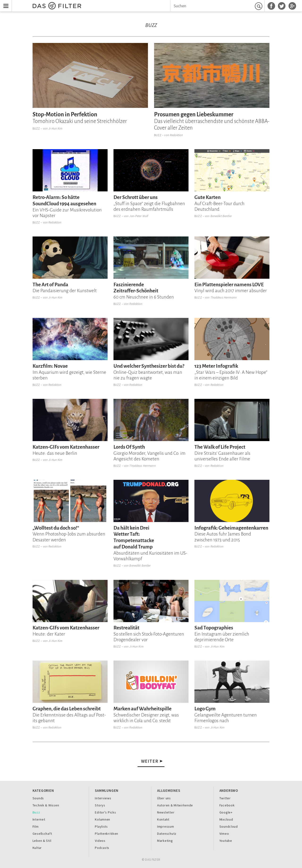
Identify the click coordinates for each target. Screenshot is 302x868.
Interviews (103, 798)
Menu (5, 3)
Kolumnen (103, 819)
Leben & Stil (42, 841)
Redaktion (176, 135)
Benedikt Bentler (221, 216)
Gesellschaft (42, 834)
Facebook (227, 805)
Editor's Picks (105, 812)
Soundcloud (229, 826)
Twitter (225, 798)
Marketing (165, 841)
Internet (39, 819)
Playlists (101, 826)
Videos (100, 841)
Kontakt (163, 819)
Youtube (226, 841)
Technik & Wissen (46, 805)
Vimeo (224, 834)
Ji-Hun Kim (55, 129)
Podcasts (102, 848)
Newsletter (166, 812)
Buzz (36, 129)
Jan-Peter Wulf (139, 216)
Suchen (259, 6)
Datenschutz (167, 834)
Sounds (38, 798)
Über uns (164, 798)
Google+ (226, 812)
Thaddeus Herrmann (224, 297)
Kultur (37, 848)
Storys (100, 805)
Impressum (166, 826)
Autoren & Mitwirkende (175, 805)
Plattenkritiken (107, 834)
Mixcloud (226, 819)
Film (36, 826)
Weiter (150, 761)
